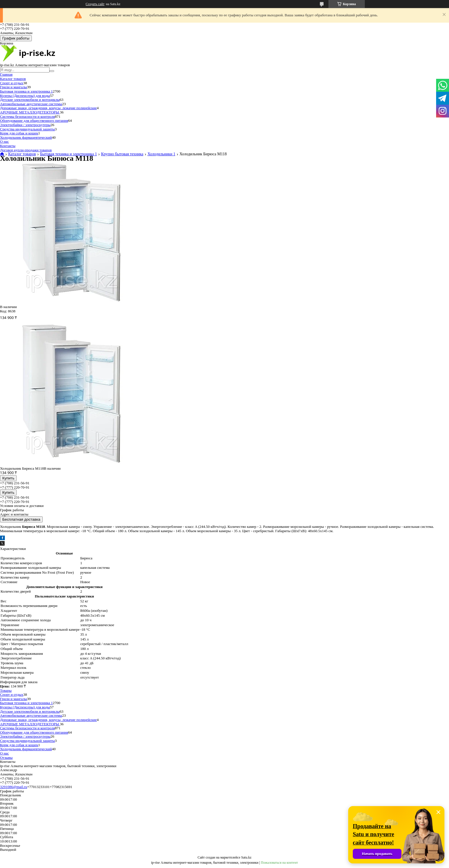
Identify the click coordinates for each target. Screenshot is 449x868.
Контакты (8, 146)
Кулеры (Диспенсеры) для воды (25, 96)
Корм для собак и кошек (19, 133)
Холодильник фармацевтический (26, 137)
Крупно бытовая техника (122, 154)
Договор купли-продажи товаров (26, 150)
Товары (6, 690)
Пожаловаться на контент (279, 863)
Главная (6, 74)
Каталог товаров (13, 79)
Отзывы (6, 758)
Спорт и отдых (12, 83)
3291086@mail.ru (14, 787)
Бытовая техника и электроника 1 (26, 91)
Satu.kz (246, 857)
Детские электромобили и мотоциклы (30, 100)
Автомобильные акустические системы (31, 104)
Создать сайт (95, 4)
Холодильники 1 (161, 154)
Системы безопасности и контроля (27, 116)
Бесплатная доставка (21, 519)
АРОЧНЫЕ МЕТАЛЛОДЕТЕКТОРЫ (30, 112)
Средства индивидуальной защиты (27, 129)
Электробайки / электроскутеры (25, 125)
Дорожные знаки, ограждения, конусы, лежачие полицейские (48, 108)
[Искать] (52, 71)
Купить (8, 478)
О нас (4, 141)
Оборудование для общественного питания (34, 120)
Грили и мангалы (13, 87)
